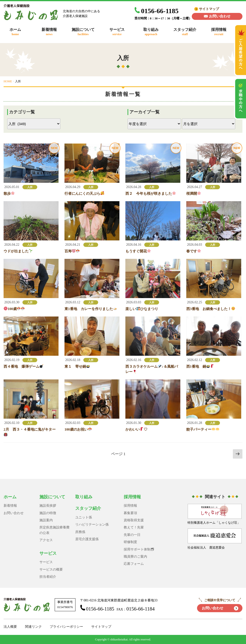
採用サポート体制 (137, 549)
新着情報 (10, 506)
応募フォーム (134, 564)
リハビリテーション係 (92, 525)
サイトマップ (209, 9)
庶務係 (80, 532)
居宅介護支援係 (87, 539)
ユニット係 (84, 517)
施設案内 (46, 520)
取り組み (84, 497)
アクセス (46, 540)
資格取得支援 (134, 520)
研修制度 (130, 542)
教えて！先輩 (134, 527)
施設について (52, 497)
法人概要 (10, 627)
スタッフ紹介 (88, 508)
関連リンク (33, 627)
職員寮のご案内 (135, 557)
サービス (48, 553)
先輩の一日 (132, 535)
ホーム (10, 497)
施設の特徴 (48, 513)
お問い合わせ (220, 16)
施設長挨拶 (48, 506)
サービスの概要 (51, 569)
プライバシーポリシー (66, 627)
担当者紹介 (48, 577)
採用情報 (132, 497)
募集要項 (130, 513)
